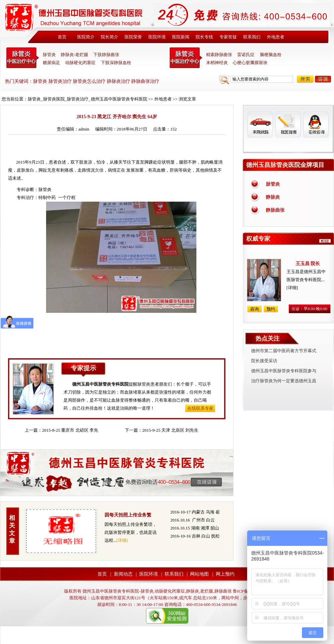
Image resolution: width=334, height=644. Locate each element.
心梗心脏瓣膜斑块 (250, 63)
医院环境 (157, 37)
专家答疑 (228, 37)
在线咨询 (316, 124)
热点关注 (268, 339)
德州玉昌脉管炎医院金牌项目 (285, 165)
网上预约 (225, 574)
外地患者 (276, 37)
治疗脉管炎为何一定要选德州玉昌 (284, 381)
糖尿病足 (51, 63)
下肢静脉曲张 (106, 55)
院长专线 (204, 37)
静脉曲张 (275, 210)
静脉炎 (273, 197)
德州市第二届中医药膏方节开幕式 (284, 351)
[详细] (122, 540)
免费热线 (288, 145)
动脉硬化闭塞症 (80, 63)
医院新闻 (181, 37)
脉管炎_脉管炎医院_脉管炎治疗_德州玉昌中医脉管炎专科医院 (88, 99)
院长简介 (110, 37)
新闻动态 (123, 574)
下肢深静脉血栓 (116, 63)
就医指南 (288, 124)
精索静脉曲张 (219, 55)
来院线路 (260, 124)
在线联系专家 (200, 408)
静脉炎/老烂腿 (74, 55)
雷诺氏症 (246, 55)
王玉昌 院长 (308, 264)
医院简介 (86, 37)
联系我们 (252, 37)
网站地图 (199, 574)
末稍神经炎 (186, 58)
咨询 (323, 79)
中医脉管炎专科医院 (23, 58)
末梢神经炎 (217, 63)
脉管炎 (49, 55)
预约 (271, 309)
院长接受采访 (264, 361)
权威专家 (258, 239)
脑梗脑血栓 (271, 55)
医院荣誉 (133, 37)
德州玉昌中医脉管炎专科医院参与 (284, 371)
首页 (62, 37)
